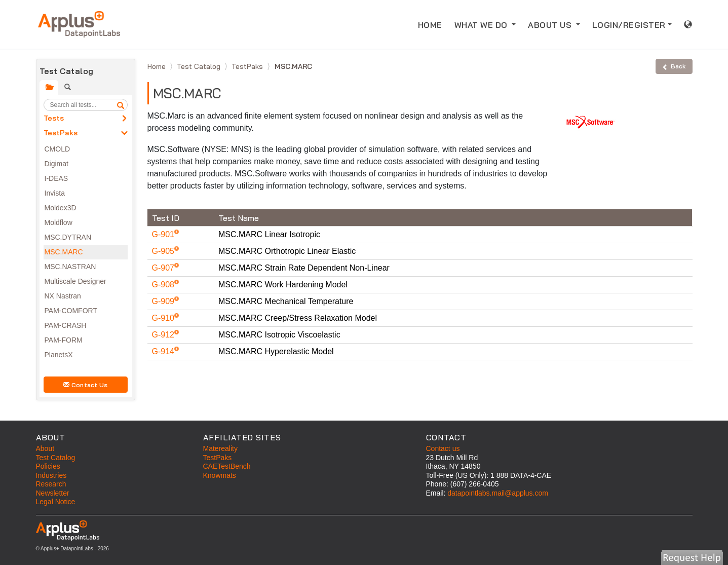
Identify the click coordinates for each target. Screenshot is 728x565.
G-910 (164, 318)
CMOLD (58, 149)
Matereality (220, 448)
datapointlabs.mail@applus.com (498, 493)
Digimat (56, 164)
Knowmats (220, 475)
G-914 (164, 351)
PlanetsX (59, 355)
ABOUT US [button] (551, 25)
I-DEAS (56, 178)
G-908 (164, 285)
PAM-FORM (64, 340)
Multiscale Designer (75, 281)
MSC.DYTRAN (68, 237)
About (45, 448)
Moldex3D (61, 208)
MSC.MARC (64, 252)
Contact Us (86, 385)
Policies (48, 466)
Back (674, 66)
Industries (51, 475)
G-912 (164, 335)
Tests (54, 118)
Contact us (443, 448)
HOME (433, 24)
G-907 (164, 268)
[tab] (49, 87)
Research (51, 484)
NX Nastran (63, 296)
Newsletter (53, 493)
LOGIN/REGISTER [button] (629, 25)
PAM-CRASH (66, 325)
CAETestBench (227, 466)
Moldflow (59, 222)
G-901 (164, 234)
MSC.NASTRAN (70, 267)
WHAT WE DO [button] (482, 25)
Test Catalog (200, 66)
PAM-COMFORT (71, 311)
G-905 (164, 251)
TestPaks (61, 133)
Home (158, 66)
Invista (55, 193)
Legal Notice (56, 502)
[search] (121, 105)
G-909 (164, 301)
